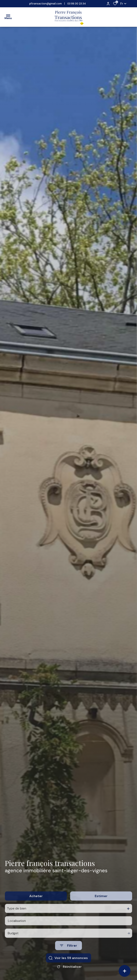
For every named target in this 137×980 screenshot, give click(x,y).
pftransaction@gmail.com (46, 4)
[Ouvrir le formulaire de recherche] (68, 958)
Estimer (101, 908)
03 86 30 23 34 (77, 4)
